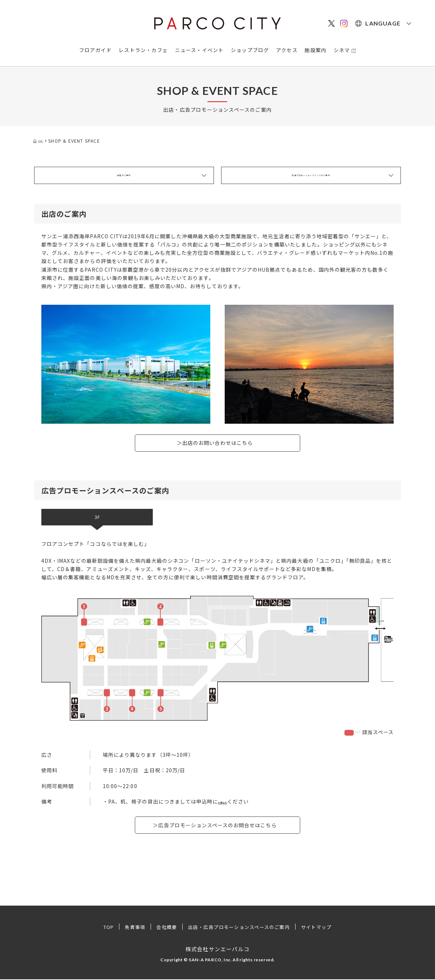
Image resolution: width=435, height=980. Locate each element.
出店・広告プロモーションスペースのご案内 (240, 928)
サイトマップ (324, 928)
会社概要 (162, 928)
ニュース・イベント (200, 50)
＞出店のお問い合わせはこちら (215, 443)
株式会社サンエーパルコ (217, 949)
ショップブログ (250, 50)
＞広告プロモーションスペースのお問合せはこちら (215, 825)
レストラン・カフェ (143, 50)
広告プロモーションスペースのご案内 (311, 175)
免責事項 (129, 928)
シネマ (342, 50)
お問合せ (229, 802)
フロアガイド (95, 50)
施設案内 (315, 50)
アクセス (287, 50)
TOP (100, 928)
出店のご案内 (124, 175)
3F (97, 517)
